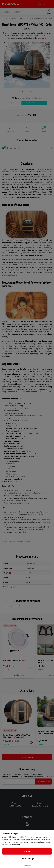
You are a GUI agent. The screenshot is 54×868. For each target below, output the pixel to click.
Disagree (27, 865)
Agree (27, 851)
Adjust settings (27, 859)
